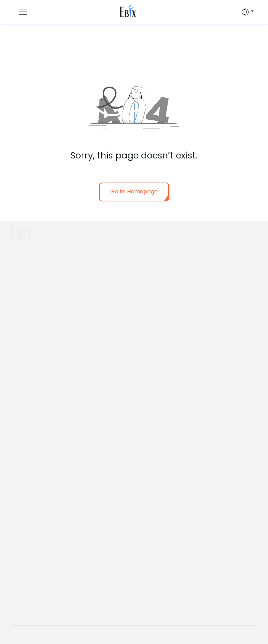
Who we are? (157, 227)
